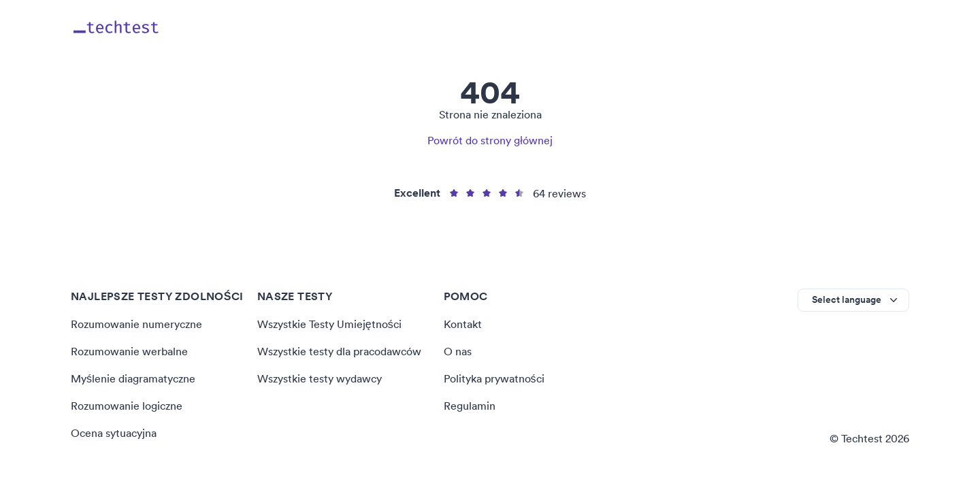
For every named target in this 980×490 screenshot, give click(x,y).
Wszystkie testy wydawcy (320, 378)
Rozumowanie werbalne (129, 351)
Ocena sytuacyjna (114, 433)
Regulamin (470, 406)
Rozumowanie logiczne (127, 406)
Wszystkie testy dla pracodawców (339, 351)
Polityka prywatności (494, 378)
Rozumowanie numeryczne (136, 324)
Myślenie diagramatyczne (133, 378)
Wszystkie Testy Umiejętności (329, 324)
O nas (458, 351)
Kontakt (463, 324)
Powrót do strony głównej (490, 140)
